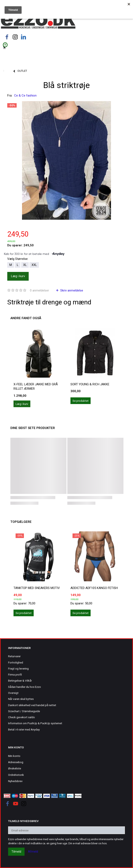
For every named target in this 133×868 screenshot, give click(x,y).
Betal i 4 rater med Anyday (24, 729)
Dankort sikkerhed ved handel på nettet (32, 705)
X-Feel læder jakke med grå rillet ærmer (36, 386)
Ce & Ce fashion (25, 95)
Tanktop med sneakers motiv (37, 588)
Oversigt (13, 693)
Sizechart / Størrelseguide (24, 711)
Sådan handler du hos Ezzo (25, 687)
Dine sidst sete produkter (33, 428)
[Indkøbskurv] (66, 47)
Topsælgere (21, 522)
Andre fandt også (26, 318)
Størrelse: (18, 259)
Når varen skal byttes (21, 699)
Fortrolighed (16, 662)
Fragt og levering (18, 668)
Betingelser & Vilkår (20, 681)
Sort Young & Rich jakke (90, 384)
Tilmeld (16, 852)
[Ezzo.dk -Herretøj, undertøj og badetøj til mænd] (38, 22)
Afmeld (33, 852)
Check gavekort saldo (22, 717)
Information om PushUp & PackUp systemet (35, 723)
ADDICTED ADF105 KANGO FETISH (94, 588)
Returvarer (14, 656)
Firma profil (15, 675)
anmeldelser (39, 290)
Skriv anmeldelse (71, 290)
